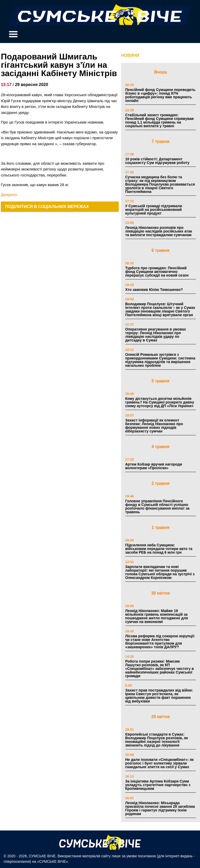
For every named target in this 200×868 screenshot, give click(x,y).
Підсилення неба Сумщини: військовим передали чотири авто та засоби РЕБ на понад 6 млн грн (159, 549)
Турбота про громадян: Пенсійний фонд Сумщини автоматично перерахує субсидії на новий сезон (157, 272)
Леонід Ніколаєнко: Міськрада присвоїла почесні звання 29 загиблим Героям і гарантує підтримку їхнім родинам (160, 808)
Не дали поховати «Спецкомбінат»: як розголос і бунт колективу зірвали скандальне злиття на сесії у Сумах (160, 763)
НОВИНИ (130, 55)
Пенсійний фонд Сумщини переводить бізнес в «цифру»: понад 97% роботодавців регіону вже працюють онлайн (160, 95)
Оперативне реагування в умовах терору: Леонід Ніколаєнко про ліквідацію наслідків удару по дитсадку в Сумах (156, 335)
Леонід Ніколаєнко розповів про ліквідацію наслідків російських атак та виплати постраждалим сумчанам (159, 231)
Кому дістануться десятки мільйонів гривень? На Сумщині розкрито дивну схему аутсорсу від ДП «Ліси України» (160, 402)
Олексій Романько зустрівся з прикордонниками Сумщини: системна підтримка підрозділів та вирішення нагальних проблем (160, 360)
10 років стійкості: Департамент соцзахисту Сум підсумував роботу (157, 161)
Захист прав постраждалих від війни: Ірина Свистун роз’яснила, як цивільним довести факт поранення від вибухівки (159, 696)
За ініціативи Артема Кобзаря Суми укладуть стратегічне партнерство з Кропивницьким (158, 785)
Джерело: (9, 195)
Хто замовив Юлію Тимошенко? (154, 290)
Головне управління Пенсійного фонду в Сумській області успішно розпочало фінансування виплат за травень (157, 506)
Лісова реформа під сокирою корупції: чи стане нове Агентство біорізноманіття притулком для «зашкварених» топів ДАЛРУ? (160, 641)
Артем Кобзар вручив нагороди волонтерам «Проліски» (154, 466)
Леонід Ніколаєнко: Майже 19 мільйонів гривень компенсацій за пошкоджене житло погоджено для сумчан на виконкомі (157, 616)
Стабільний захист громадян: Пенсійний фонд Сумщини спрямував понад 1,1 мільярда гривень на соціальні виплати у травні (160, 120)
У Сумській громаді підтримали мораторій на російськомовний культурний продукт (154, 210)
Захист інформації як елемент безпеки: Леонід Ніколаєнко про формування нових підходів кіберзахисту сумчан (154, 426)
